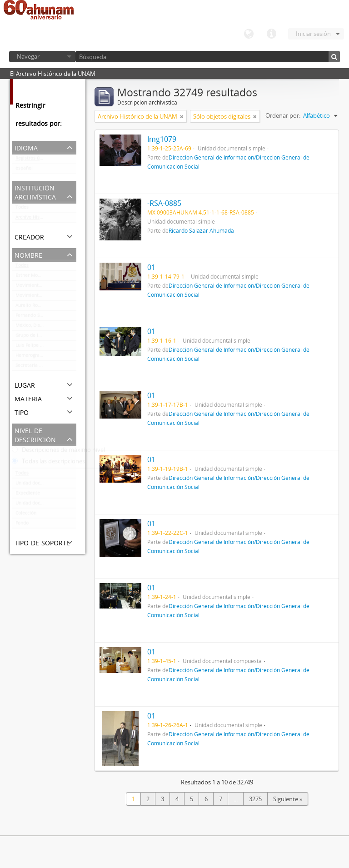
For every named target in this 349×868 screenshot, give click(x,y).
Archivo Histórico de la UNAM (46, 219)
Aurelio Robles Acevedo (41, 307)
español (24, 170)
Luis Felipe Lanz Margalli (43, 347)
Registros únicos (33, 160)
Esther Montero (32, 277)
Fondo (22, 525)
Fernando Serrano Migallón (45, 317)
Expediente (28, 495)
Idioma (249, 34)
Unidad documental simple (45, 485)
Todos (22, 209)
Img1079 (162, 139)
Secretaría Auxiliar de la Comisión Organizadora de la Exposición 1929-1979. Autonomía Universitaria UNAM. (46, 367)
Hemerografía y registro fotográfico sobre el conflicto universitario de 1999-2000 (46, 357)
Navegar (28, 56)
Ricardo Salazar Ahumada (201, 230)
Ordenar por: (283, 115)
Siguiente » (288, 799)
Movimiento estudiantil (41, 297)
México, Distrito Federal (41, 327)
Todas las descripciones (48, 463)
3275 (255, 799)
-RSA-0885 (164, 203)
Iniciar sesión (313, 34)
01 (151, 267)
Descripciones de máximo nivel (58, 452)
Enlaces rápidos (271, 34)
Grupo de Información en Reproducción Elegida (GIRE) (46, 337)
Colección (26, 515)
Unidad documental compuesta (46, 505)
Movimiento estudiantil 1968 (46, 287)
